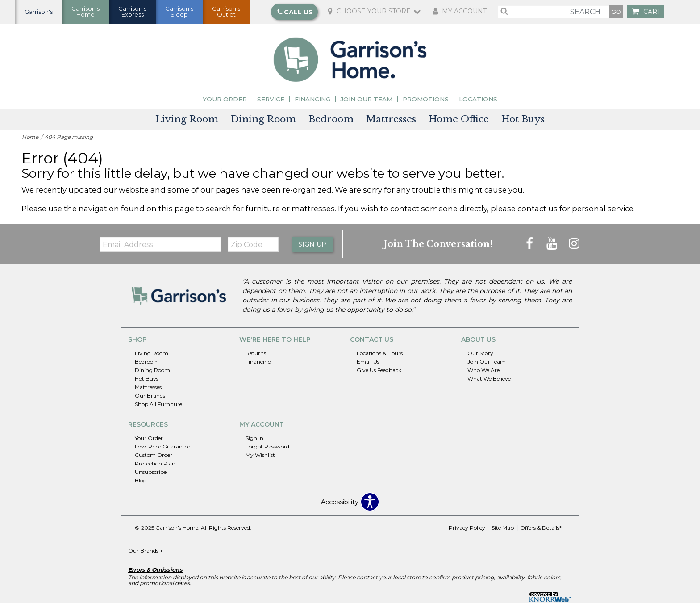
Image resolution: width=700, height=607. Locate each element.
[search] (554, 13)
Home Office (459, 122)
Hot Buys (523, 122)
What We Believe (489, 382)
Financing (312, 103)
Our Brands (150, 399)
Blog (141, 484)
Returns (256, 357)
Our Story (480, 357)
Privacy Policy (467, 531)
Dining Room (263, 122)
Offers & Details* (541, 531)
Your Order (225, 103)
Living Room (187, 122)
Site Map (503, 531)
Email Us (368, 365)
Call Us (295, 13)
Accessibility (340, 505)
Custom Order (154, 458)
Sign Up (312, 247)
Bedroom (331, 122)
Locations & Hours (380, 357)
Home (30, 140)
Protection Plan (155, 467)
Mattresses (391, 122)
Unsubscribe (151, 475)
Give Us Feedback (379, 374)
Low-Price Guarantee (162, 450)
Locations (478, 103)
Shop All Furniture (158, 407)
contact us (537, 212)
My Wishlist (260, 458)
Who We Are (483, 374)
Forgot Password (267, 450)
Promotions (426, 103)
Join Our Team (367, 103)
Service (271, 103)
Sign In (254, 441)
